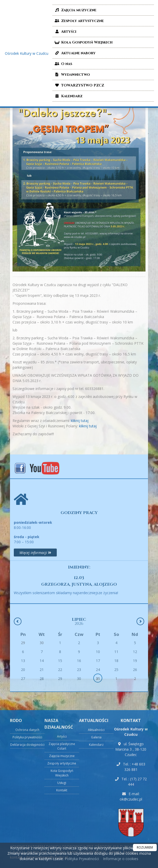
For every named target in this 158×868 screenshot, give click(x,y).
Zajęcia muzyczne (75, 10)
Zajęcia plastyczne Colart (62, 827)
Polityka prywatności (27, 818)
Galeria (96, 818)
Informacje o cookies (121, 859)
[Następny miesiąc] (140, 655)
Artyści (65, 32)
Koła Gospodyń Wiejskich (83, 42)
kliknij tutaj (74, 421)
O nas (63, 64)
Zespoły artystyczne (79, 21)
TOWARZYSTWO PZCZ (79, 85)
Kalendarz (68, 96)
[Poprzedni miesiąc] (18, 655)
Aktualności (96, 810)
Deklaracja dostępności (27, 825)
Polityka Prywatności (81, 859)
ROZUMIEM (145, 847)
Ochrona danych (27, 810)
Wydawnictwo (72, 75)
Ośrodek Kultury (27, 53)
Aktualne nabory (75, 53)
